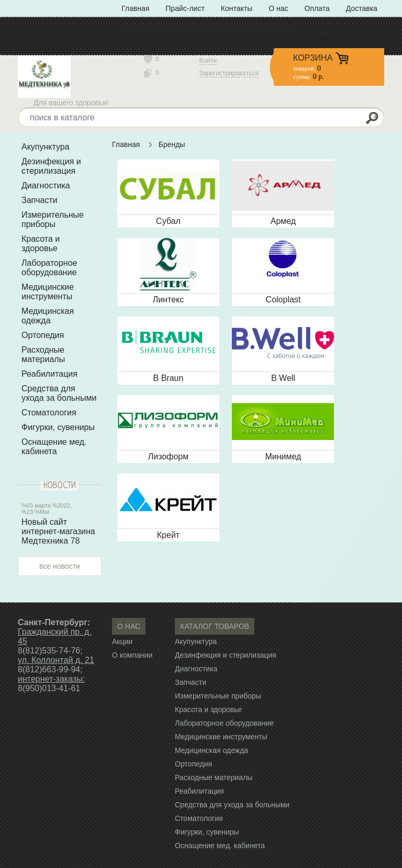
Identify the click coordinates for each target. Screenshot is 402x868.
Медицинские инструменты (48, 292)
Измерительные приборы (53, 219)
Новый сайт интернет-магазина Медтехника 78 (58, 531)
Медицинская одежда (48, 316)
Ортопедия (43, 335)
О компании (132, 655)
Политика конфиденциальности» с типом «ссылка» (209, 25)
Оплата (317, 8)
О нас (278, 8)
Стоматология (49, 413)
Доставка (362, 8)
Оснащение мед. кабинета (54, 447)
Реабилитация (49, 374)
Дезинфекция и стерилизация (51, 166)
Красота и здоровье (41, 244)
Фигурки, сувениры (58, 427)
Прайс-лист (185, 8)
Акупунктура (46, 147)
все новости (60, 566)
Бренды (172, 144)
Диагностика (46, 185)
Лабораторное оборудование (49, 268)
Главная (135, 8)
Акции (122, 641)
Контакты (237, 8)
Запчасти (40, 200)
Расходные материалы (43, 354)
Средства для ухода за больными (59, 393)
